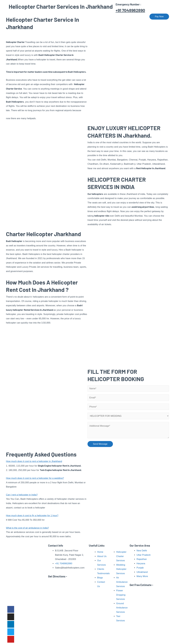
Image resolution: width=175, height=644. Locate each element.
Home (55, 17)
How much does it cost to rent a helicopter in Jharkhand (34, 462)
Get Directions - (58, 576)
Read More (29, 598)
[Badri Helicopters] (20, 16)
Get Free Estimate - (141, 585)
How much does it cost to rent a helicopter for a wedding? (35, 478)
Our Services (83, 17)
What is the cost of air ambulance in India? (28, 528)
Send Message (100, 444)
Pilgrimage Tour (104, 17)
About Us (67, 17)
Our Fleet (124, 17)
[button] (47, 462)
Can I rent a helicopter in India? (22, 495)
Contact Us (139, 17)
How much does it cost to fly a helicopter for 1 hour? (33, 516)
